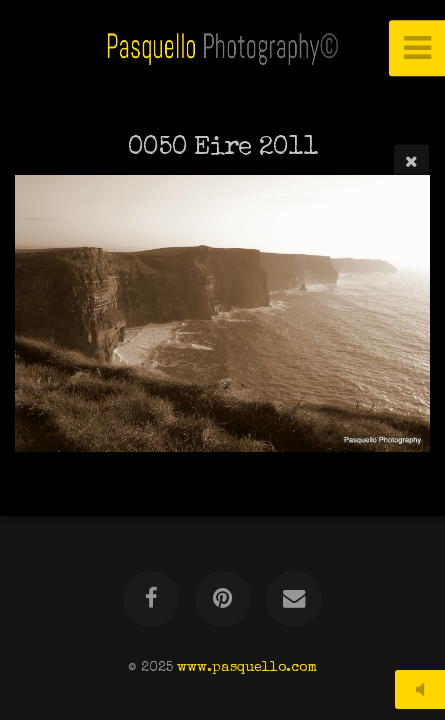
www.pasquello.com (247, 668)
